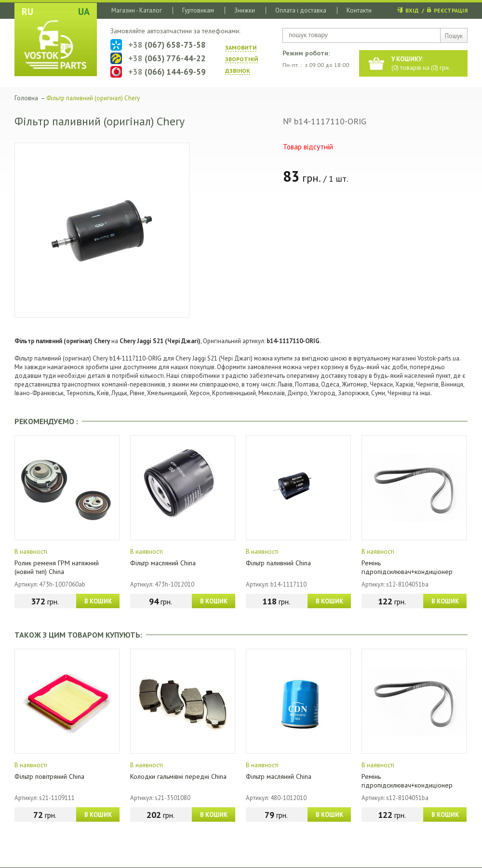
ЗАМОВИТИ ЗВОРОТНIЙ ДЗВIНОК (241, 59)
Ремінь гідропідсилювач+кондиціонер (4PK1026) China (407, 572)
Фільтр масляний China (163, 563)
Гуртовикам (198, 10)
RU (27, 12)
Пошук (454, 36)
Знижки (245, 10)
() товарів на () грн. (421, 63)
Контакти (359, 10)
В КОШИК (98, 601)
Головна (26, 98)
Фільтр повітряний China (49, 776)
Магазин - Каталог (137, 10)
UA (84, 12)
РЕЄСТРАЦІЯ (451, 10)
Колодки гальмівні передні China (178, 776)
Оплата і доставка (301, 10)
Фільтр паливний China (278, 563)
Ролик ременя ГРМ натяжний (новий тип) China (57, 567)
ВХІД (412, 10)
